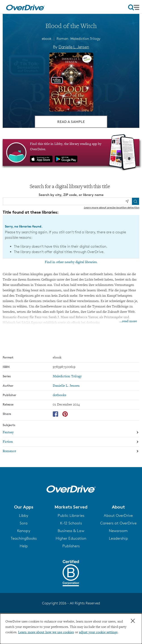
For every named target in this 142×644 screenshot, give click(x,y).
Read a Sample (71, 122)
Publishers (71, 546)
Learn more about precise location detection (112, 207)
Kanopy (24, 531)
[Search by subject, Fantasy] (71, 433)
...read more (128, 321)
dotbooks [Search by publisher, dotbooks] (59, 395)
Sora (24, 523)
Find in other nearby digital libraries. (71, 262)
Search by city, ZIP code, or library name (71, 195)
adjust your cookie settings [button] (98, 632)
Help (24, 546)
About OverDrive (118, 515)
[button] (24, 507)
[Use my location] (127, 201)
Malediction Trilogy (85, 39)
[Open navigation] (134, 7)
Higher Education (71, 538)
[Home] (25, 7)
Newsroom (118, 531)
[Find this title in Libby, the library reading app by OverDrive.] (71, 152)
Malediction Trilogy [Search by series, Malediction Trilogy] (67, 376)
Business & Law (71, 531)
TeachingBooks (24, 538)
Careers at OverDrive (118, 523)
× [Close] (133, 621)
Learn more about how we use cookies (46, 632)
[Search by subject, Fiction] (71, 442)
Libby (24, 515)
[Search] (136, 201)
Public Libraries (71, 515)
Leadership (118, 538)
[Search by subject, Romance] (71, 451)
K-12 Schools (71, 523)
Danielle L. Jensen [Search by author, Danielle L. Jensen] (74, 47)
